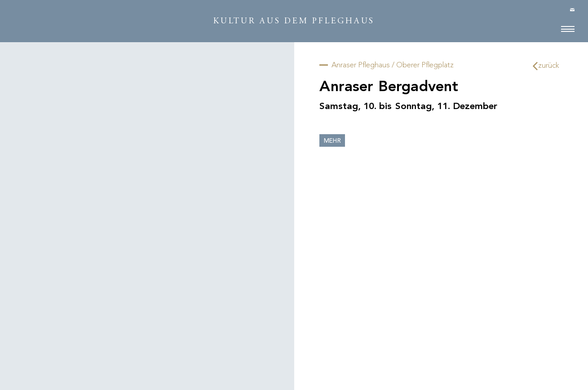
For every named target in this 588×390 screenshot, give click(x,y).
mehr (332, 141)
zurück (546, 66)
